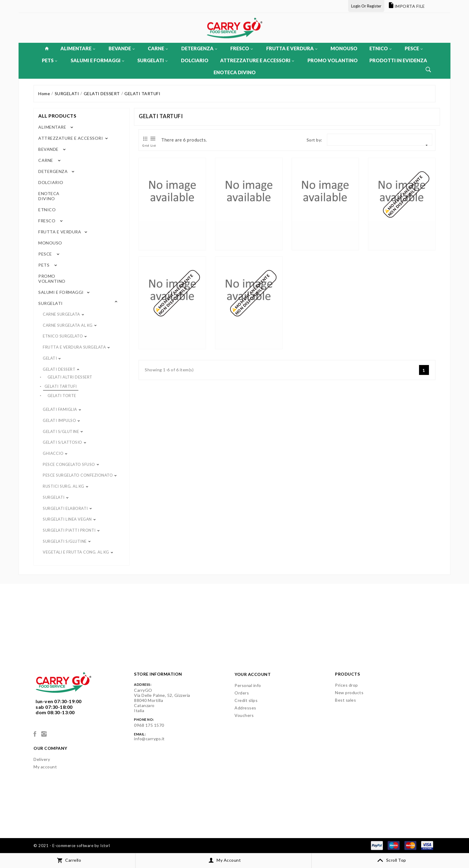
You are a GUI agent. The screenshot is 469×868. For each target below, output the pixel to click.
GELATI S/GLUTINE (61, 431)
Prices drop (347, 685)
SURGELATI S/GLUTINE (65, 541)
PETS (50, 60)
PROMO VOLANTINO (333, 60)
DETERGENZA (199, 48)
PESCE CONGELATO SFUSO (69, 464)
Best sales (345, 700)
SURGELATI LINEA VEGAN (67, 519)
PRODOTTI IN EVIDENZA (398, 60)
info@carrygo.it (149, 739)
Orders (242, 693)
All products (57, 116)
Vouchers (244, 715)
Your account (253, 674)
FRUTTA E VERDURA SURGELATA (74, 347)
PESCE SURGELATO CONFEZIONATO (78, 475)
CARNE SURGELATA (61, 314)
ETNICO (380, 48)
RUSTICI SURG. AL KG (64, 486)
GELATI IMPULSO (59, 420)
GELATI (50, 358)
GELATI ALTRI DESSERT (70, 377)
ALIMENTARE (78, 48)
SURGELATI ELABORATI (65, 508)
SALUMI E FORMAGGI (97, 60)
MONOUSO (344, 48)
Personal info (248, 685)
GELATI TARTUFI (61, 386)
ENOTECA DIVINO (235, 72)
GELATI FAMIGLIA (60, 409)
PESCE (414, 48)
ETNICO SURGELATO (63, 336)
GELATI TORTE (62, 396)
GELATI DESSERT (59, 369)
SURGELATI (152, 60)
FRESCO (242, 48)
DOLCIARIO (195, 60)
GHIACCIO (53, 453)
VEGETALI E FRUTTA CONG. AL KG (76, 552)
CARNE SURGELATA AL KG (68, 325)
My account (45, 767)
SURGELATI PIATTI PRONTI (69, 530)
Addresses (245, 708)
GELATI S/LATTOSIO (63, 442)
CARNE (158, 48)
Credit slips (246, 700)
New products (349, 693)
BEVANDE (122, 48)
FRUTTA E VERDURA (292, 48)
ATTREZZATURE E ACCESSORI (257, 60)
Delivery (42, 759)
